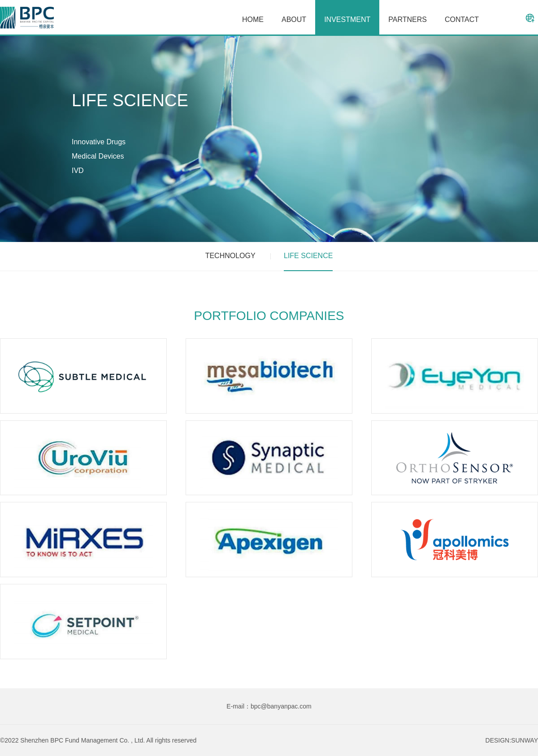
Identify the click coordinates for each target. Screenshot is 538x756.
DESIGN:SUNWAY (512, 740)
